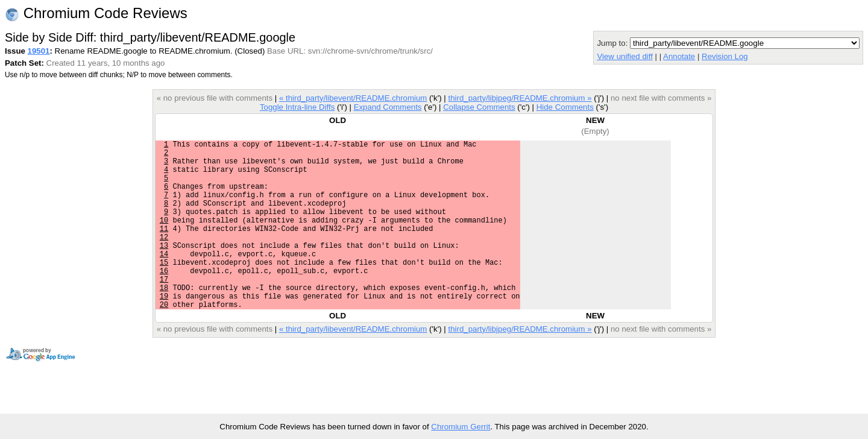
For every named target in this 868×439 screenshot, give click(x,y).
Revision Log (725, 56)
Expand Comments (388, 107)
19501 (39, 51)
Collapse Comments (479, 107)
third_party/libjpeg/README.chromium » (520, 98)
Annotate (679, 56)
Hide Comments (565, 107)
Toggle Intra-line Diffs (297, 107)
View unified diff (624, 56)
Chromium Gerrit (461, 427)
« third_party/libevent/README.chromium (353, 98)
